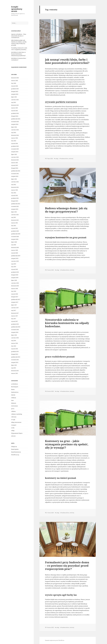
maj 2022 (14, 185)
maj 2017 (14, 310)
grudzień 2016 (15, 324)
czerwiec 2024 (15, 130)
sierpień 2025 (15, 94)
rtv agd (13, 420)
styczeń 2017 (15, 321)
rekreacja (14, 417)
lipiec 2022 (14, 179)
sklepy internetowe (16, 422)
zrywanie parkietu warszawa (61, 102)
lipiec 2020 (14, 242)
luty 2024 (14, 141)
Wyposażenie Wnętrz (17, 433)
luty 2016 (14, 346)
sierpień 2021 (15, 209)
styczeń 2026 (15, 86)
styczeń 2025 (15, 111)
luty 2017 (14, 319)
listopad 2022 (15, 168)
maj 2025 (14, 102)
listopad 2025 (15, 91)
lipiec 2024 (14, 127)
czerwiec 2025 (15, 100)
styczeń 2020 (15, 253)
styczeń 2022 (15, 195)
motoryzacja (15, 406)
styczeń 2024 (15, 143)
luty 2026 (14, 83)
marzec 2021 (15, 223)
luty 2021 (14, 226)
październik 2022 (16, 171)
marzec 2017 (15, 316)
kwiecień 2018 (15, 286)
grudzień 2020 (15, 231)
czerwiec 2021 (15, 215)
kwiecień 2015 (15, 371)
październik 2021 (16, 204)
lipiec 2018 (14, 280)
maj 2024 (14, 133)
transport (14, 425)
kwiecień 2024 (15, 135)
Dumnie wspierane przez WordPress (55, 640)
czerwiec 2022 (15, 182)
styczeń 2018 (15, 294)
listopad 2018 (15, 275)
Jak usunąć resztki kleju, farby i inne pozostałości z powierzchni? (67, 61)
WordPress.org (15, 455)
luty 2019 (14, 267)
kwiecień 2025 (15, 105)
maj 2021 (14, 217)
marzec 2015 (15, 373)
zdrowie (13, 436)
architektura (15, 384)
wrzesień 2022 (15, 174)
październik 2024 (16, 119)
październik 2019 (16, 256)
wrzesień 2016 (15, 330)
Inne (12, 400)
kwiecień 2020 (15, 247)
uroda (13, 428)
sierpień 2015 (15, 362)
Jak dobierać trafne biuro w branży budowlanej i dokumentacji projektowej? (18, 54)
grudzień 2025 (15, 89)
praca (13, 409)
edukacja (14, 398)
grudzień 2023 (15, 146)
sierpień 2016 (15, 332)
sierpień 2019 (15, 258)
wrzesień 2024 (15, 122)
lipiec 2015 (14, 365)
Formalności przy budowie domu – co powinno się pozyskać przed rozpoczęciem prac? (67, 566)
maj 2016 (14, 341)
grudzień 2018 (15, 272)
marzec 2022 (15, 190)
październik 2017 (16, 299)
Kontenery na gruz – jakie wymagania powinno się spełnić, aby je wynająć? (67, 444)
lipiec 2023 (14, 154)
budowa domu (64, 159)
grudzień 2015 (15, 351)
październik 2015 (16, 357)
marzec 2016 (15, 343)
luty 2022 (14, 193)
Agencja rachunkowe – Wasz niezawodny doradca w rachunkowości (19, 36)
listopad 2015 (15, 354)
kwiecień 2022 (15, 187)
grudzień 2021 (15, 198)
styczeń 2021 (15, 228)
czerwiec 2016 (15, 338)
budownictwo (15, 392)
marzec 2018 (15, 289)
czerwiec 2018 (15, 283)
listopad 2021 (15, 201)
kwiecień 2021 (15, 220)
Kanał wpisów (15, 449)
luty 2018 (14, 291)
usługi (13, 430)
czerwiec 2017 (15, 308)
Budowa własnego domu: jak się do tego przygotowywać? (66, 210)
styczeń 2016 (15, 349)
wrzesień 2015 (15, 360)
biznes (13, 389)
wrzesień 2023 (15, 149)
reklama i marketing (17, 414)
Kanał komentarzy (16, 452)
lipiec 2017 (14, 305)
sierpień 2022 (15, 176)
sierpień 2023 (15, 152)
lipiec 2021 (14, 212)
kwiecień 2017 (15, 313)
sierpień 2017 (15, 302)
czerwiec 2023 (15, 157)
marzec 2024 (15, 138)
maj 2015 (14, 368)
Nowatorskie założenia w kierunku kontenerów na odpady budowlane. (67, 323)
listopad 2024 (15, 116)
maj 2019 (14, 264)
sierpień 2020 (15, 239)
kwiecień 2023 (15, 160)
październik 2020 (16, 234)
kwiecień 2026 (15, 78)
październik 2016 (16, 327)
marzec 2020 (15, 250)
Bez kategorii (15, 387)
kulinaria (14, 403)
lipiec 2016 (14, 335)
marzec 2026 (15, 81)
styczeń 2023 (15, 165)
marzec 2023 (15, 163)
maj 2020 (14, 245)
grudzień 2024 (15, 113)
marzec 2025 (15, 108)
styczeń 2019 (15, 269)
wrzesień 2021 (15, 206)
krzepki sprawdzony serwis (17, 9)
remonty (71, 159)
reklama (13, 411)
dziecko (13, 395)
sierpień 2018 (15, 278)
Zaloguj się (14, 447)
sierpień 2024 (15, 124)
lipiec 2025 (14, 97)
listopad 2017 (15, 297)
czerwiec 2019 (15, 261)
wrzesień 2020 (15, 237)
